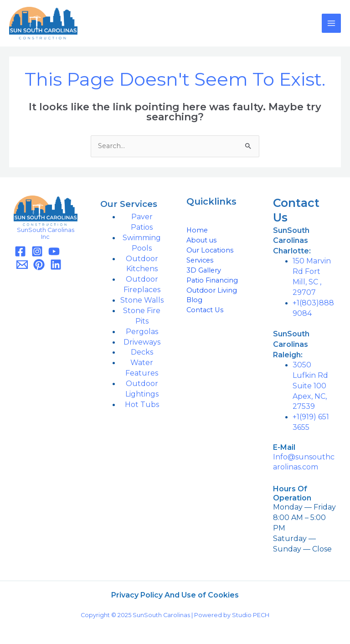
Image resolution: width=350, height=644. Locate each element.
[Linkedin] (56, 265)
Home (197, 230)
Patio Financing (212, 280)
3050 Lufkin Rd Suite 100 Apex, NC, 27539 (310, 386)
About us (201, 240)
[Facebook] (20, 251)
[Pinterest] (39, 265)
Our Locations (210, 250)
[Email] (22, 265)
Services (200, 260)
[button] (305, 241)
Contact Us (205, 310)
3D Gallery (204, 270)
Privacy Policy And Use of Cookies (175, 595)
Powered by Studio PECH (232, 615)
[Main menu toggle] (331, 23)
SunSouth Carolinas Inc (46, 233)
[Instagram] (37, 251)
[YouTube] (54, 251)
